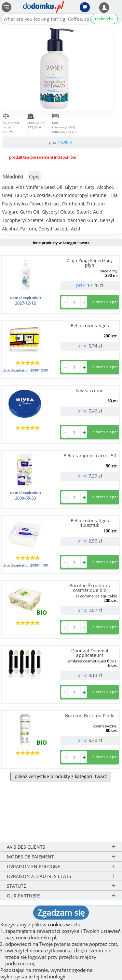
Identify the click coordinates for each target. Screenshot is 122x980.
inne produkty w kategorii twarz (61, 243)
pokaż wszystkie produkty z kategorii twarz (61, 776)
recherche (104, 19)
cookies (56, 924)
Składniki (13, 176)
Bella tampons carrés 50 (90, 456)
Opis (34, 176)
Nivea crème (90, 391)
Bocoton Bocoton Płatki (90, 716)
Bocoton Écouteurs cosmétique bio (90, 588)
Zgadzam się (61, 912)
